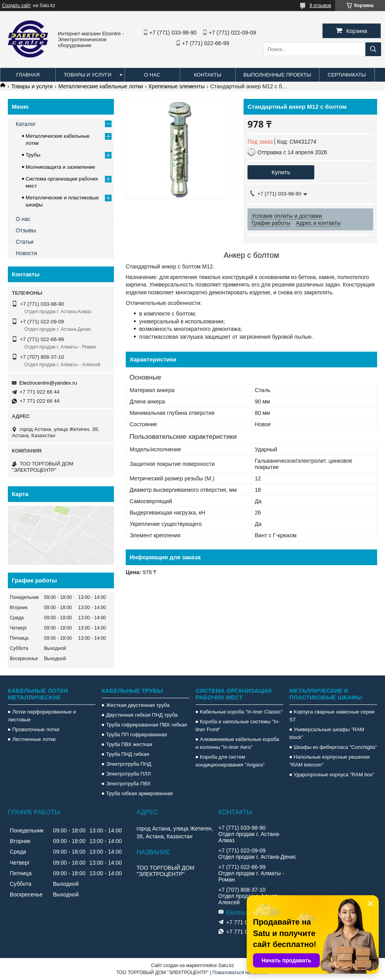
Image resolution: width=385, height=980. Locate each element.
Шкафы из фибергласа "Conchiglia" (335, 747)
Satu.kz (226, 965)
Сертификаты (347, 75)
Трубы (33, 155)
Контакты (207, 75)
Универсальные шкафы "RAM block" (327, 733)
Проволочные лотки (36, 729)
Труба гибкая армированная (139, 793)
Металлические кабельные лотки (101, 86)
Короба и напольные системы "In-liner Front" (238, 725)
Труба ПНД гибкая (128, 754)
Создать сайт (16, 5)
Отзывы (26, 230)
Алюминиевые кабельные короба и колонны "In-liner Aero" (237, 743)
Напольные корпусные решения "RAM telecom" (330, 761)
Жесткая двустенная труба (138, 705)
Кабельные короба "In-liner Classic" (241, 712)
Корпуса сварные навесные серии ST (332, 716)
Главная (28, 75)
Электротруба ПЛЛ (128, 774)
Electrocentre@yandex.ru (48, 383)
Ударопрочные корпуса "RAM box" (334, 775)
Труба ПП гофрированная (137, 735)
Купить (281, 172)
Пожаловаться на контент (240, 973)
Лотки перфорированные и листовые (42, 716)
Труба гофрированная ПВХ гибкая (147, 725)
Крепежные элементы (177, 86)
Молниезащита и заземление (60, 167)
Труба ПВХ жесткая (129, 744)
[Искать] (373, 49)
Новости (26, 253)
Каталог (26, 124)
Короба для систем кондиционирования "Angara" (230, 761)
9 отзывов (320, 5)
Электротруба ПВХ (128, 784)
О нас (152, 75)
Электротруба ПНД (129, 764)
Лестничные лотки (34, 739)
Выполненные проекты (277, 75)
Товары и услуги (88, 75)
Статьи (25, 242)
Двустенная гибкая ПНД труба (142, 715)
